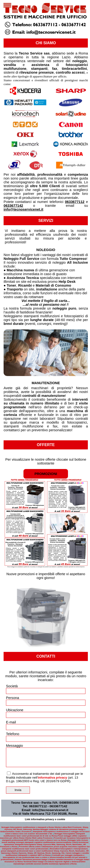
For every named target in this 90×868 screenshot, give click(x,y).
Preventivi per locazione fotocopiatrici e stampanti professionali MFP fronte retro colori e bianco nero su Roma (46, 839)
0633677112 (75, 202)
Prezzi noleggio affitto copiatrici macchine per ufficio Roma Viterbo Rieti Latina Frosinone (43, 837)
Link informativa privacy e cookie (45, 819)
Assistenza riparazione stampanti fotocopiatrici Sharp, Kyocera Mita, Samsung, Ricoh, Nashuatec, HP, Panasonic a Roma (44, 844)
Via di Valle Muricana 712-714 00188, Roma (45, 814)
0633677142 (13, 206)
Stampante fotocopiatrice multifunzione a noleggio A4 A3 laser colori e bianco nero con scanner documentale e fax (47, 833)
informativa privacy (52, 778)
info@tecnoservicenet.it (23, 209)
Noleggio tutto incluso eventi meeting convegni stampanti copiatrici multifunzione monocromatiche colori (45, 841)
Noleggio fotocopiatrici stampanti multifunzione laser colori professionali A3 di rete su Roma (44, 835)
